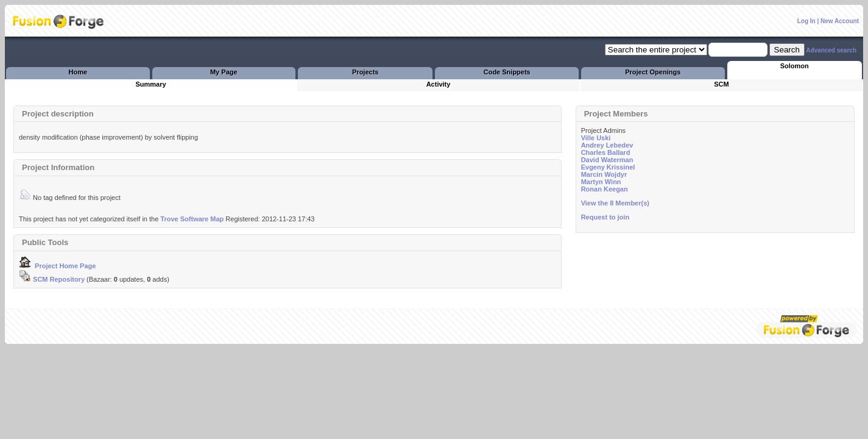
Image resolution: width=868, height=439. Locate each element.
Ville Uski (596, 138)
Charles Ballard (606, 152)
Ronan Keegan (605, 189)
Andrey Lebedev (607, 145)
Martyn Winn (601, 182)
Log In (806, 21)
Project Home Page (57, 266)
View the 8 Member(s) (615, 203)
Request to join (605, 217)
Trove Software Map (192, 219)
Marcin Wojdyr (604, 174)
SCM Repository (52, 279)
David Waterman (607, 160)
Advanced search (831, 50)
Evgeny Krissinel (608, 167)
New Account (840, 21)
